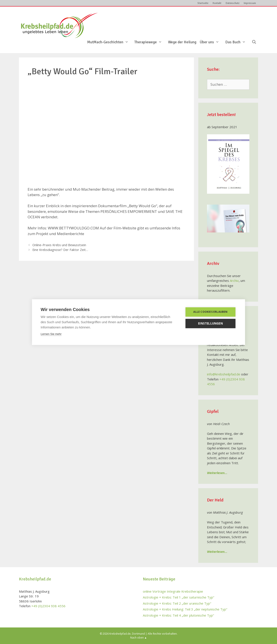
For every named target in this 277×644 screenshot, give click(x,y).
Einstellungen (210, 323)
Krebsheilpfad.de (120, 634)
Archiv (234, 281)
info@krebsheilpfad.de (224, 374)
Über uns (212, 42)
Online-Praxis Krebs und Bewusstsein (59, 245)
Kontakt (217, 3)
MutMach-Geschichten (110, 42)
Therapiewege (150, 42)
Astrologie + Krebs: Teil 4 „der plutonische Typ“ (178, 615)
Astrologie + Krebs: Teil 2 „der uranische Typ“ (177, 603)
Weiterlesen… (217, 473)
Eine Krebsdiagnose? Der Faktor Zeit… (60, 250)
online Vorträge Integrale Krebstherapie (173, 591)
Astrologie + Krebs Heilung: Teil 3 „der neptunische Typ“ (185, 609)
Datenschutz (233, 3)
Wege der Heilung (182, 42)
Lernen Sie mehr (51, 334)
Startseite (203, 3)
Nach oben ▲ (139, 638)
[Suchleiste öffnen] (254, 42)
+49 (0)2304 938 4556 (48, 606)
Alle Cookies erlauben (210, 312)
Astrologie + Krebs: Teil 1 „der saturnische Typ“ (179, 597)
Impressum (250, 3)
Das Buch (238, 42)
